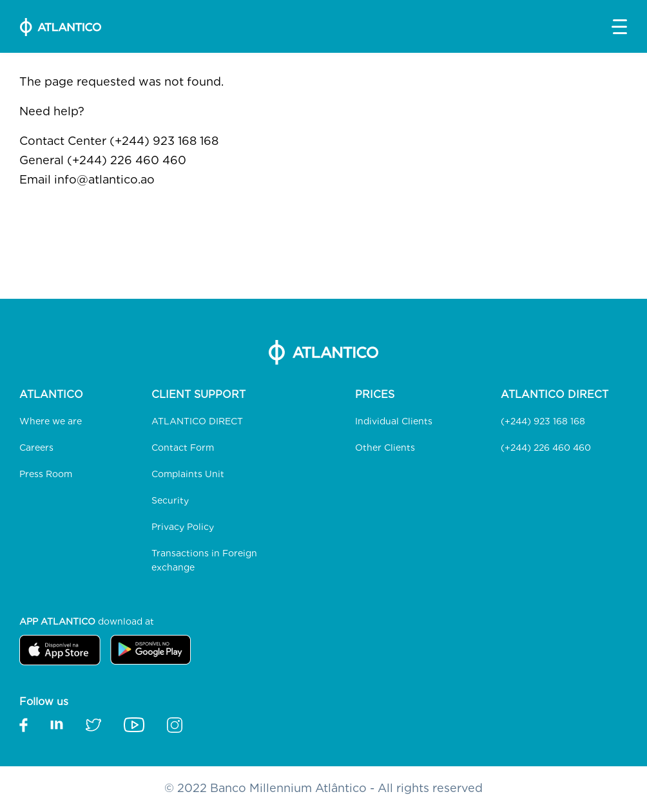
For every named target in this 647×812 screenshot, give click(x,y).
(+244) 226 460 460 (546, 448)
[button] (619, 27)
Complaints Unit (188, 474)
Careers (36, 448)
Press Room (46, 474)
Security (170, 500)
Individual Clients (394, 421)
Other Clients (385, 448)
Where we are (51, 421)
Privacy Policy (183, 527)
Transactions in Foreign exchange (204, 560)
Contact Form (183, 448)
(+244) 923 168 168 (543, 421)
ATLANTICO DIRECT (197, 421)
